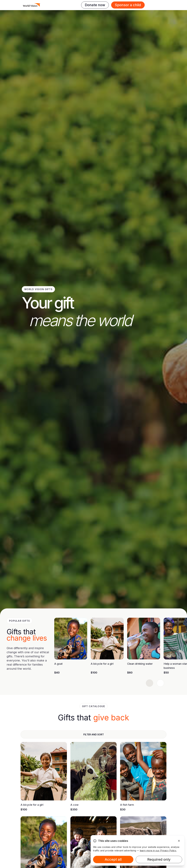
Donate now (95, 5)
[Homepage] (32, 5)
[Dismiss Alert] (179, 841)
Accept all (113, 859)
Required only (159, 859)
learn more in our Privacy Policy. (158, 851)
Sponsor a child (128, 5)
